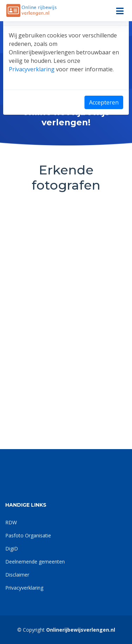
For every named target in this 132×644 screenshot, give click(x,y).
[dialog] (66, 322)
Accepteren (104, 102)
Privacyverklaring (32, 69)
